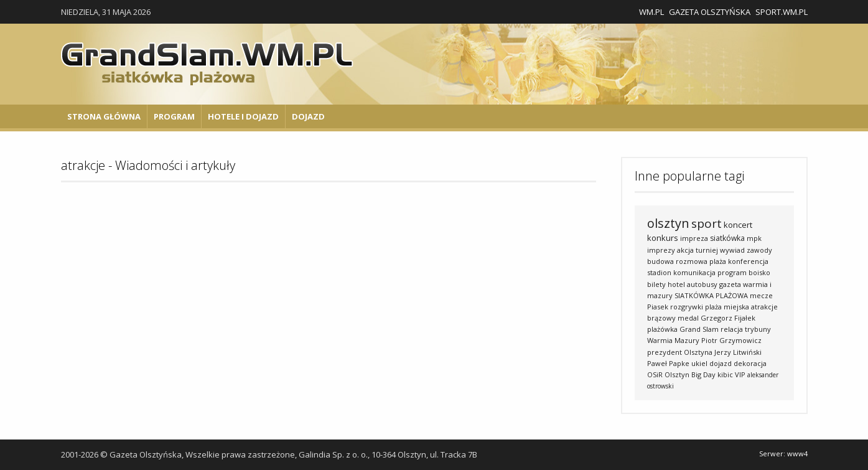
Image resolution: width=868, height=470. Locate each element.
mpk (754, 238)
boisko (759, 272)
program (732, 272)
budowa (660, 261)
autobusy (702, 284)
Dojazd (308, 116)
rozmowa (692, 261)
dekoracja (750, 363)
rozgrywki (687, 307)
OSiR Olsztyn (668, 374)
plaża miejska (727, 307)
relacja (732, 329)
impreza (694, 238)
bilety (656, 284)
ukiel (699, 363)
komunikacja (694, 272)
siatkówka (727, 238)
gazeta (730, 284)
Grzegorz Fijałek (728, 318)
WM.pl (651, 12)
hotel (676, 284)
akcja (685, 250)
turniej (707, 250)
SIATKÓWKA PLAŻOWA (711, 295)
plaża (718, 261)
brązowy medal (673, 318)
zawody (759, 250)
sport (707, 223)
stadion (659, 272)
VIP (740, 374)
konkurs (663, 238)
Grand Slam (699, 329)
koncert (738, 225)
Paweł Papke (668, 363)
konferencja (748, 261)
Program (174, 116)
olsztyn (668, 223)
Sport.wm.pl (782, 12)
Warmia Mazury (673, 340)
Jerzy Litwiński (738, 352)
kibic (725, 374)
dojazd (721, 363)
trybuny (758, 329)
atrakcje (764, 307)
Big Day (703, 374)
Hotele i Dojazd (243, 116)
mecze (761, 295)
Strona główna (104, 116)
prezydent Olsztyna (680, 352)
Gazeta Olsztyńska (710, 12)
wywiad (732, 250)
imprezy (661, 250)
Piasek (658, 307)
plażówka (662, 329)
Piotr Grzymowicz (731, 340)
